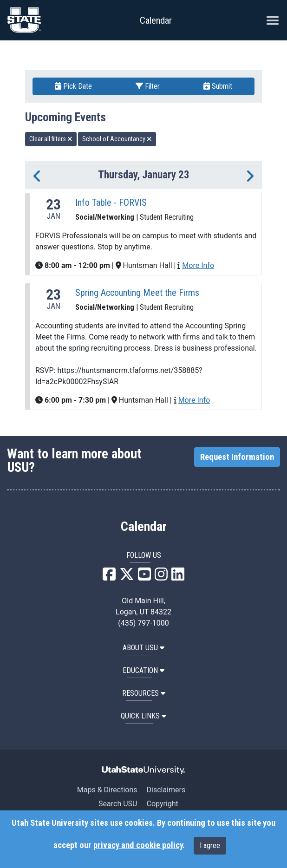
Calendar (144, 527)
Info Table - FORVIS (111, 202)
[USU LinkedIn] (178, 577)
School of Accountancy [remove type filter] (117, 139)
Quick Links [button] (143, 716)
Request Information (237, 457)
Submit (218, 86)
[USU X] (127, 577)
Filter (148, 86)
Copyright (162, 804)
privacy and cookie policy (138, 845)
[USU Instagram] (161, 577)
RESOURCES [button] (144, 693)
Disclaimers (166, 790)
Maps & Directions (107, 790)
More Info (198, 265)
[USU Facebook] (109, 577)
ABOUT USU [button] (143, 648)
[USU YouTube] (144, 577)
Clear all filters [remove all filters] (51, 139)
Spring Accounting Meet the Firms (137, 293)
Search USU (118, 804)
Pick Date (73, 86)
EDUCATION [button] (143, 670)
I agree (210, 845)
